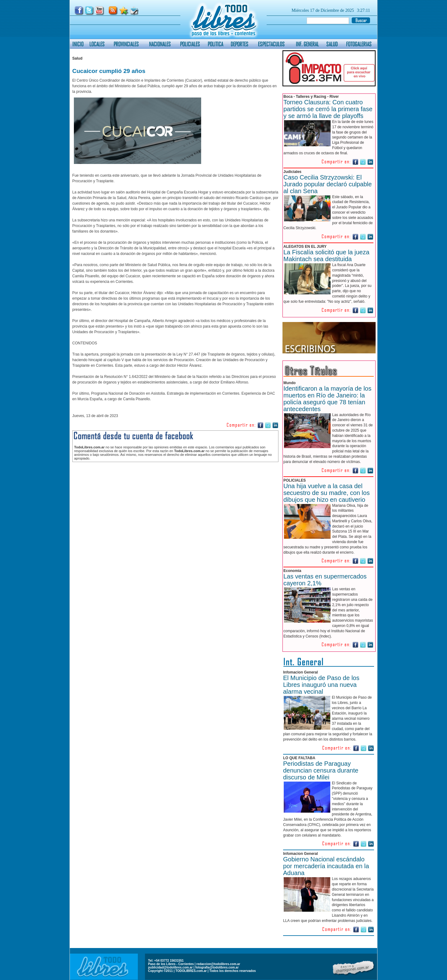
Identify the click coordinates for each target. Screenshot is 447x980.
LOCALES (97, 44)
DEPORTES (239, 44)
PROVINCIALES (126, 44)
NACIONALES (160, 44)
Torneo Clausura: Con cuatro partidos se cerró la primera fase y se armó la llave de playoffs (328, 109)
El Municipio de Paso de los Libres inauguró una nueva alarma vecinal (321, 685)
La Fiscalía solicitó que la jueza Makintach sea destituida (326, 256)
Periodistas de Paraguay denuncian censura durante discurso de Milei (321, 770)
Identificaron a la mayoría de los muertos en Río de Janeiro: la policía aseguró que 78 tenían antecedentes (327, 399)
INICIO (78, 44)
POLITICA (215, 44)
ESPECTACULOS (271, 44)
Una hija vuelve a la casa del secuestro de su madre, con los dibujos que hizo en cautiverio (327, 493)
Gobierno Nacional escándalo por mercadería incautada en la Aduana (326, 866)
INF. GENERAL (307, 44)
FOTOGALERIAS (359, 44)
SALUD (332, 44)
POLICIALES (190, 44)
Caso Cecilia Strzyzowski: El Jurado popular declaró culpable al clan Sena (328, 184)
